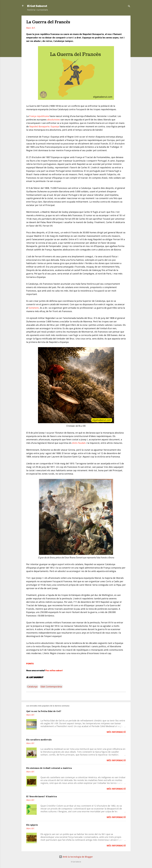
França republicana (39, 116)
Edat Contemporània (51, 687)
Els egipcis (32, 825)
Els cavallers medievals (39, 740)
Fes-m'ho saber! (54, 670)
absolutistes (53, 120)
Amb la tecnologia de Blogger (76, 857)
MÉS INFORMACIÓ (116, 732)
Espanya (55, 126)
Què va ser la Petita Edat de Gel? (44, 711)
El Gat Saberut (37, 6)
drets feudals (79, 443)
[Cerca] (129, 6)
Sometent (34, 308)
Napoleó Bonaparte (39, 126)
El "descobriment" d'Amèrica (42, 796)
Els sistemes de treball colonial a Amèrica (49, 768)
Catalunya (32, 687)
